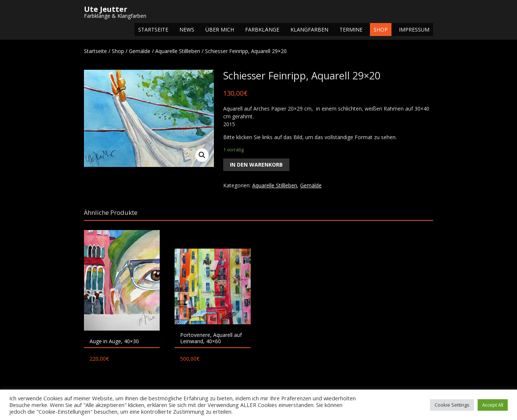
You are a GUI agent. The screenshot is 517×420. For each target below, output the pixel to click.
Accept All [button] (493, 405)
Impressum (414, 29)
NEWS (187, 29)
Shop (381, 29)
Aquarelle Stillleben (178, 51)
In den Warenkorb (256, 165)
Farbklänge (262, 29)
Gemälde (140, 51)
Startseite (153, 29)
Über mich (220, 29)
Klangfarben (309, 29)
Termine (351, 29)
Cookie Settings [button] (452, 405)
